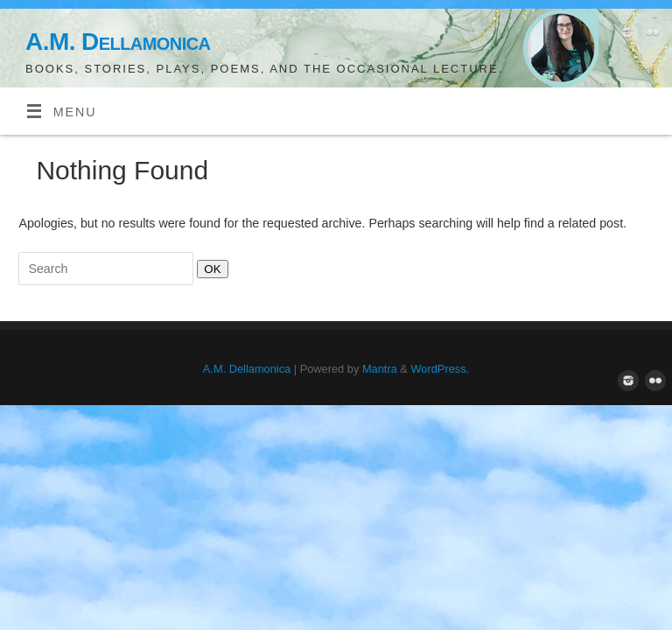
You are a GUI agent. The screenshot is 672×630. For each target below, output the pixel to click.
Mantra (380, 369)
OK (209, 269)
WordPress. (440, 369)
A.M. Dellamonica (118, 42)
